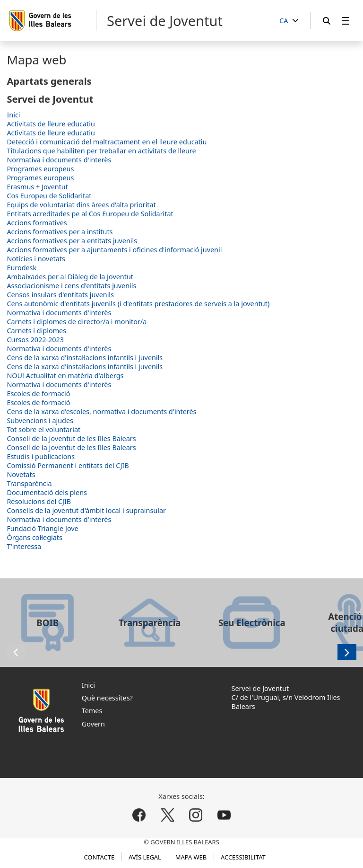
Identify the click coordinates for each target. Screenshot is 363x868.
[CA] (289, 21)
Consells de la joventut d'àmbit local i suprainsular (86, 510)
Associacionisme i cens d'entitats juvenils (71, 286)
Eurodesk (22, 268)
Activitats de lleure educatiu (51, 124)
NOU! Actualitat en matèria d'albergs (65, 376)
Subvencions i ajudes (40, 421)
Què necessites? (107, 698)
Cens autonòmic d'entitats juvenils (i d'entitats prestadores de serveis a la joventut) (138, 304)
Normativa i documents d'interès (59, 160)
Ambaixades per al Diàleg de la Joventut (70, 277)
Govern (93, 724)
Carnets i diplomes (36, 331)
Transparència (29, 483)
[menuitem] (346, 21)
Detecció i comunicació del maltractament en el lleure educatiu (107, 142)
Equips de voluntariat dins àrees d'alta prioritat (81, 205)
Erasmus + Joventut (37, 187)
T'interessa (24, 546)
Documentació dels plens (47, 492)
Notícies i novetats (36, 259)
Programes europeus (40, 169)
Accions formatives (37, 223)
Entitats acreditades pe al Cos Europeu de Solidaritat (90, 214)
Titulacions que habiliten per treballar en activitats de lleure (101, 151)
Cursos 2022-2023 (35, 340)
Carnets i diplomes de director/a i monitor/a (77, 322)
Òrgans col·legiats (35, 537)
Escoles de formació (38, 394)
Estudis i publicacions (41, 456)
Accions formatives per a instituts (60, 232)
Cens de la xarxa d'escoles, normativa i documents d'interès (101, 412)
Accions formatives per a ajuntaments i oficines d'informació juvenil (114, 250)
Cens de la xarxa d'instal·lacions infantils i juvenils (85, 358)
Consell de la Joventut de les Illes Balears (71, 438)
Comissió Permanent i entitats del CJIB (68, 465)
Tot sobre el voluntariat (43, 430)
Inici (13, 115)
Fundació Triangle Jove (42, 528)
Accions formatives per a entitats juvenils (72, 241)
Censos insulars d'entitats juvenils (60, 295)
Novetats (21, 474)
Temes (92, 711)
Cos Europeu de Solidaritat (49, 196)
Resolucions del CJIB (39, 501)
